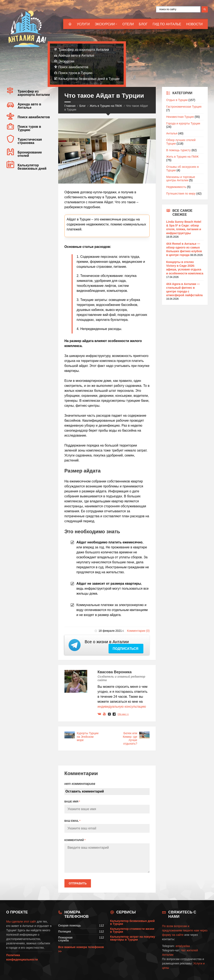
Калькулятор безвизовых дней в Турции (89, 79)
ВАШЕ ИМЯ (72, 802)
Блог (143, 24)
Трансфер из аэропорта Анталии (84, 50)
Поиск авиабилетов (73, 67)
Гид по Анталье (167, 24)
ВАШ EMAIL (72, 821)
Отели (128, 24)
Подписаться (126, 649)
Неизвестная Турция (180, 117)
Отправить (78, 883)
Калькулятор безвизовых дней (32, 167)
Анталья (172, 133)
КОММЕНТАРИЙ (75, 840)
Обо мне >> (123, 714)
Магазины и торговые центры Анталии (181, 179)
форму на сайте (173, 935)
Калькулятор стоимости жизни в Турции (132, 930)
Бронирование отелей (30, 154)
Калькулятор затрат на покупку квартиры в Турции (133, 938)
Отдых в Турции (177, 100)
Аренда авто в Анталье (76, 55)
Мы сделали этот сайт (21, 922)
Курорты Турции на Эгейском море (88, 737)
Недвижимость (176, 187)
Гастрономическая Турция (184, 107)
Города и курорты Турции (183, 123)
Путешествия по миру (181, 194)
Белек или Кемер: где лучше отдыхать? (130, 738)
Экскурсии (105, 24)
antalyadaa (183, 946)
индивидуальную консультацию (122, 707)
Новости (194, 24)
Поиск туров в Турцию (75, 73)
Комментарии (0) (138, 631)
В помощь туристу (178, 150)
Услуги (83, 24)
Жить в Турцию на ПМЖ (106, 106)
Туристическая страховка (30, 141)
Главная (70, 106)
